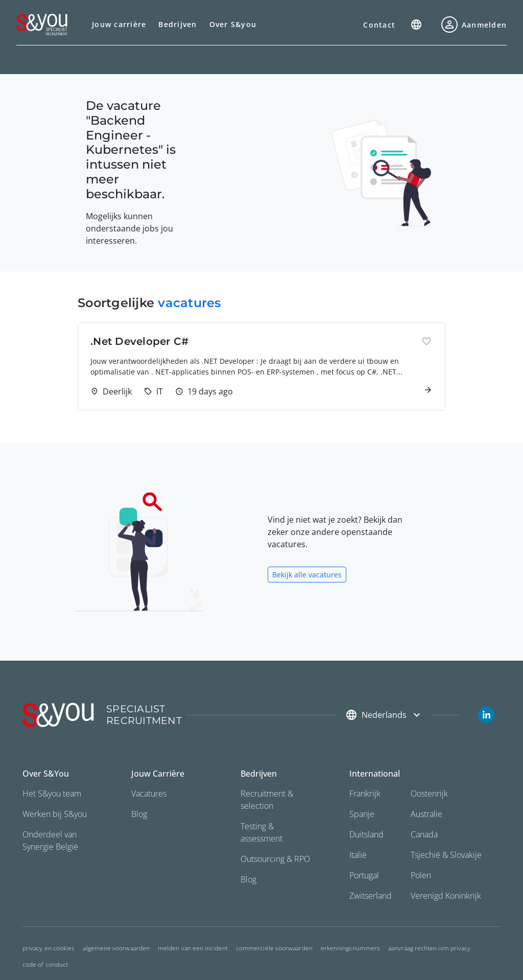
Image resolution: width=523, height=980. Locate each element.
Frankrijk (365, 794)
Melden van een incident (193, 948)
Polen (421, 875)
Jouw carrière (119, 24)
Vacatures (149, 794)
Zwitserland (371, 896)
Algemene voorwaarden (116, 948)
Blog (139, 814)
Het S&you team (52, 794)
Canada (424, 834)
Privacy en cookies (49, 948)
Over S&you (233, 24)
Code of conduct (45, 964)
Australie (426, 814)
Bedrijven (177, 24)
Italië (358, 855)
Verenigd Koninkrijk (446, 896)
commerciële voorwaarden (274, 948)
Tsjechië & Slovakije (446, 855)
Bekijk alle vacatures (307, 575)
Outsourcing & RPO (275, 859)
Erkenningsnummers (350, 948)
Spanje (362, 814)
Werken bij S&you (55, 814)
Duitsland (366, 834)
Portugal (364, 875)
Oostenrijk (429, 794)
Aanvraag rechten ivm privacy (429, 948)
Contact (379, 25)
